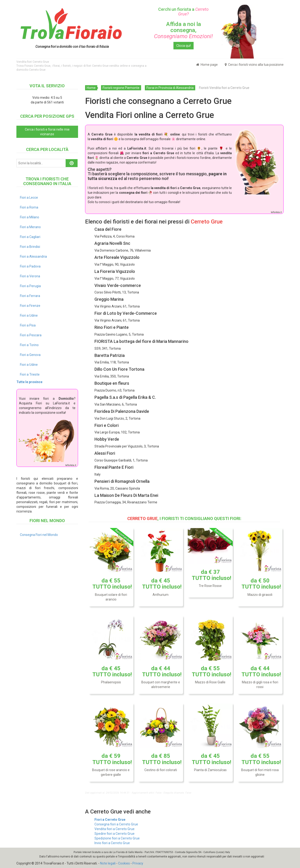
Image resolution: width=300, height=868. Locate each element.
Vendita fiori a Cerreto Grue (114, 829)
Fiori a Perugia (30, 286)
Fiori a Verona (30, 276)
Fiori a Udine (29, 315)
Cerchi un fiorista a (183, 12)
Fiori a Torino (29, 345)
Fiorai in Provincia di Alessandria (170, 88)
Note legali (108, 863)
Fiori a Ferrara (30, 296)
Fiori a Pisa (28, 325)
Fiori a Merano (30, 227)
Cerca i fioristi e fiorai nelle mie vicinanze (47, 132)
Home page (207, 65)
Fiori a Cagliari (30, 237)
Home (91, 88)
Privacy (138, 863)
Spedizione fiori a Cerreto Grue (117, 838)
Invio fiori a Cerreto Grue (112, 843)
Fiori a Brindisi (30, 247)
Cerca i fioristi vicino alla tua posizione (254, 65)
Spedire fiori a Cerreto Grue (114, 834)
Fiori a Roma (29, 207)
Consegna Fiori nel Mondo (39, 535)
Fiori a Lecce (29, 198)
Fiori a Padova (30, 266)
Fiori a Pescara (31, 335)
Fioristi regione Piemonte (121, 88)
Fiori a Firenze (30, 306)
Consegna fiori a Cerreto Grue (116, 824)
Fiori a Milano (30, 217)
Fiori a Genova (30, 355)
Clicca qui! (184, 46)
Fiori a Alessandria (33, 256)
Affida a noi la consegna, (183, 30)
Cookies (124, 863)
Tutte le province (29, 382)
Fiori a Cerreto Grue (110, 820)
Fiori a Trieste (30, 374)
